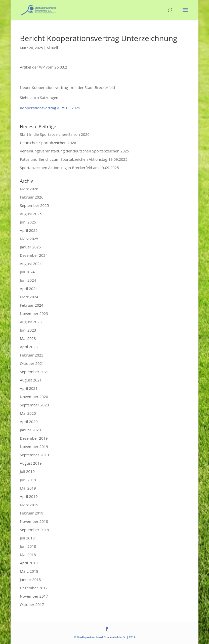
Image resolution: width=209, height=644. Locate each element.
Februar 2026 (32, 197)
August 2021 (31, 380)
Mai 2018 (28, 555)
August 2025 (31, 214)
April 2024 (29, 288)
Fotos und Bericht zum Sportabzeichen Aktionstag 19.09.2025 (74, 159)
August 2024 (31, 264)
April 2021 (29, 388)
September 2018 (34, 530)
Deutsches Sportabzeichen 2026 (48, 143)
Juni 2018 (28, 546)
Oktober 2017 (32, 604)
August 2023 (31, 322)
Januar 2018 (30, 579)
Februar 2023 (32, 355)
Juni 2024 (28, 280)
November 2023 (34, 313)
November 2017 (34, 596)
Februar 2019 (32, 513)
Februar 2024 (32, 305)
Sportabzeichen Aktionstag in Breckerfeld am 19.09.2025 (69, 168)
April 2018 (29, 563)
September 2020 (34, 405)
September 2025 (34, 205)
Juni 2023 (28, 330)
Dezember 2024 (34, 255)
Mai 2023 (28, 338)
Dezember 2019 (34, 438)
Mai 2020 (28, 413)
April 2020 (29, 422)
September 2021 (34, 372)
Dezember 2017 (34, 588)
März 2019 (29, 505)
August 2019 (31, 463)
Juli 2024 (27, 272)
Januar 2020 (30, 430)
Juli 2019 (27, 471)
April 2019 (29, 496)
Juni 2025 (28, 222)
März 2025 (29, 239)
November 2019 (34, 446)
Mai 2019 (28, 488)
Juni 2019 (28, 480)
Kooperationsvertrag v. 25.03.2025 (50, 108)
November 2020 (34, 397)
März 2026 (29, 189)
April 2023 (29, 347)
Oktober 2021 (32, 363)
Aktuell (52, 48)
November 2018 (34, 521)
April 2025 (29, 230)
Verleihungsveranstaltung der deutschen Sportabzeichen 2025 (74, 151)
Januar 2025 (30, 247)
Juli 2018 (27, 538)
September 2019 (34, 455)
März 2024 (29, 297)
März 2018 (29, 571)
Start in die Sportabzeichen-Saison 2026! (55, 134)
